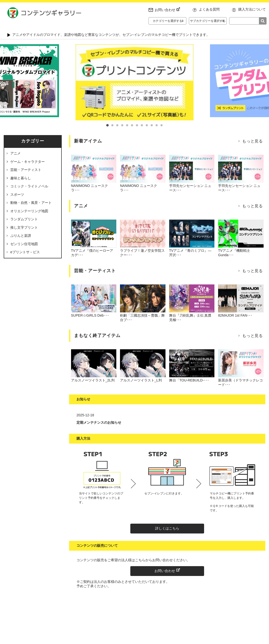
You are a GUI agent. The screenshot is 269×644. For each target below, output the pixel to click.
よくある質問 (209, 9)
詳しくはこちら (167, 528)
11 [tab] (157, 125)
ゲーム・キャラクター (28, 162)
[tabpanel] (135, 82)
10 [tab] (152, 125)
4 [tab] (122, 125)
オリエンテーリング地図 (29, 211)
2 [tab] (112, 125)
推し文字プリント (24, 227)
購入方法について (252, 9)
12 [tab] (162, 125)
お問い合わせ (167, 10)
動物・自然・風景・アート (31, 203)
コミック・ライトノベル (29, 186)
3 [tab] (117, 125)
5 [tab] (127, 125)
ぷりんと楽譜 (21, 236)
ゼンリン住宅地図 (24, 244)
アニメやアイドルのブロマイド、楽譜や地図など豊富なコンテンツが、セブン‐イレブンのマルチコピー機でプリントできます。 (111, 35)
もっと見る (253, 141)
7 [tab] (137, 125)
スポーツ (17, 195)
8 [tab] (142, 125)
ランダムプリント (24, 219)
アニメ (15, 153)
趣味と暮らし (21, 178)
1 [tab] (107, 125)
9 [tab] (147, 125)
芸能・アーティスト (26, 170)
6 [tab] (132, 125)
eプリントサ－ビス (25, 252)
